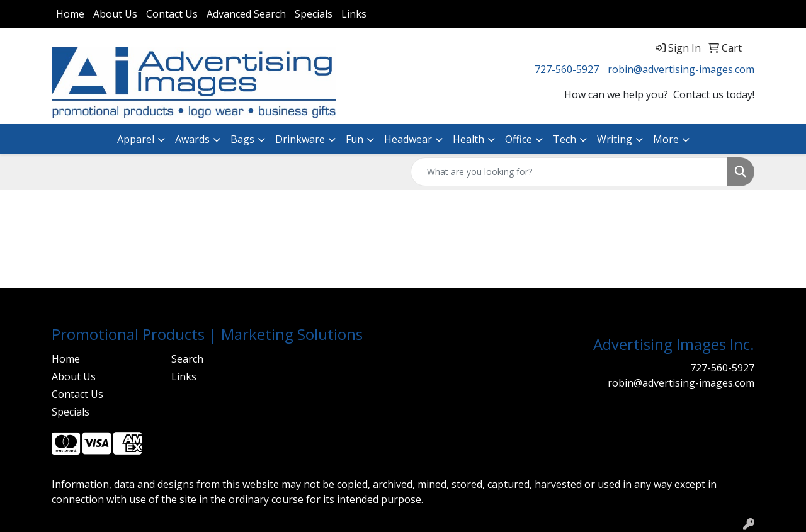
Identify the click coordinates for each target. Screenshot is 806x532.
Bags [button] (242, 139)
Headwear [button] (408, 139)
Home (70, 14)
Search (187, 359)
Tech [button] (565, 139)
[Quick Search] (569, 172)
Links (354, 14)
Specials (314, 14)
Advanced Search (246, 14)
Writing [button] (615, 139)
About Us (115, 14)
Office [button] (519, 139)
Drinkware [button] (300, 139)
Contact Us (172, 14)
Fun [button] (355, 139)
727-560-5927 (567, 69)
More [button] (666, 139)
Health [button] (468, 139)
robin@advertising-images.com (681, 69)
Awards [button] (192, 139)
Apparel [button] (136, 139)
